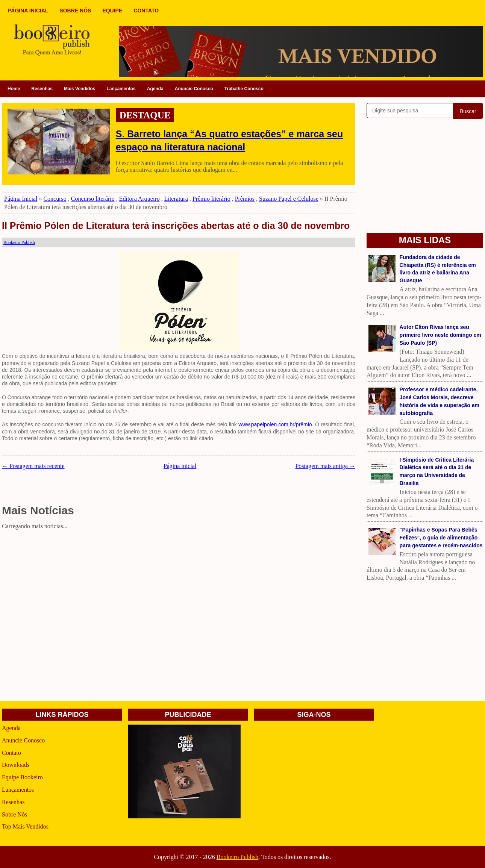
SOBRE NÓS (75, 11)
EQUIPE (112, 11)
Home (14, 89)
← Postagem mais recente (33, 466)
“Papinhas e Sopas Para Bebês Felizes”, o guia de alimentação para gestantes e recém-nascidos (441, 538)
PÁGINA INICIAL (28, 11)
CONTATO (146, 11)
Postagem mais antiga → (325, 466)
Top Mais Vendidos (25, 826)
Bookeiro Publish (238, 857)
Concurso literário (93, 199)
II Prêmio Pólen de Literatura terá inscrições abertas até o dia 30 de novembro (176, 226)
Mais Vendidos (80, 89)
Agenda (155, 89)
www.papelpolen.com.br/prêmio (275, 424)
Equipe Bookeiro (22, 777)
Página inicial (180, 466)
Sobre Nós (14, 814)
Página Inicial (21, 199)
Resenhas (42, 89)
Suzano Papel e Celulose (289, 199)
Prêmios (245, 199)
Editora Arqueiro (139, 199)
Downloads (16, 765)
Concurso (55, 199)
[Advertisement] (179, 585)
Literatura (176, 199)
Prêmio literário (211, 199)
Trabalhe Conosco (244, 89)
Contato (11, 753)
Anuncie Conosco (194, 89)
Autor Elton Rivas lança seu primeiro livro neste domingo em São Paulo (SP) (440, 335)
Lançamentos (121, 89)
